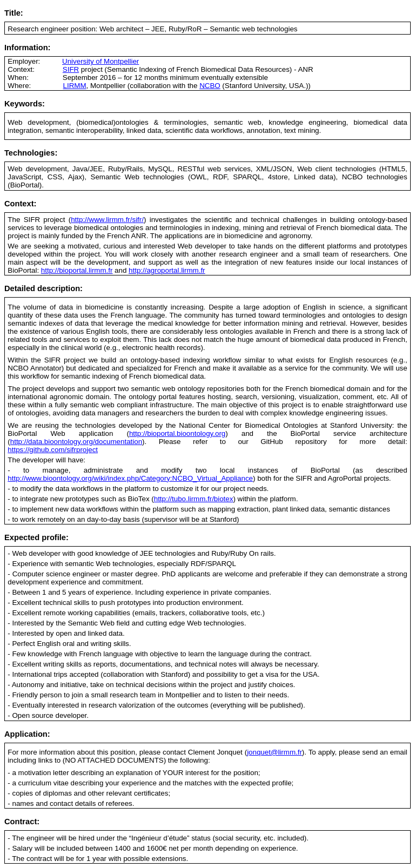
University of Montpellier (101, 61)
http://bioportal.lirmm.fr (77, 270)
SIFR (71, 69)
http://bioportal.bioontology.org (177, 433)
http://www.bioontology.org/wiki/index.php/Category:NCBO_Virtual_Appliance (130, 478)
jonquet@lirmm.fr (275, 752)
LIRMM (75, 86)
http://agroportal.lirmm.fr (167, 270)
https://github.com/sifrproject (53, 450)
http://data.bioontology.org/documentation (76, 442)
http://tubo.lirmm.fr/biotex (194, 499)
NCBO (210, 86)
